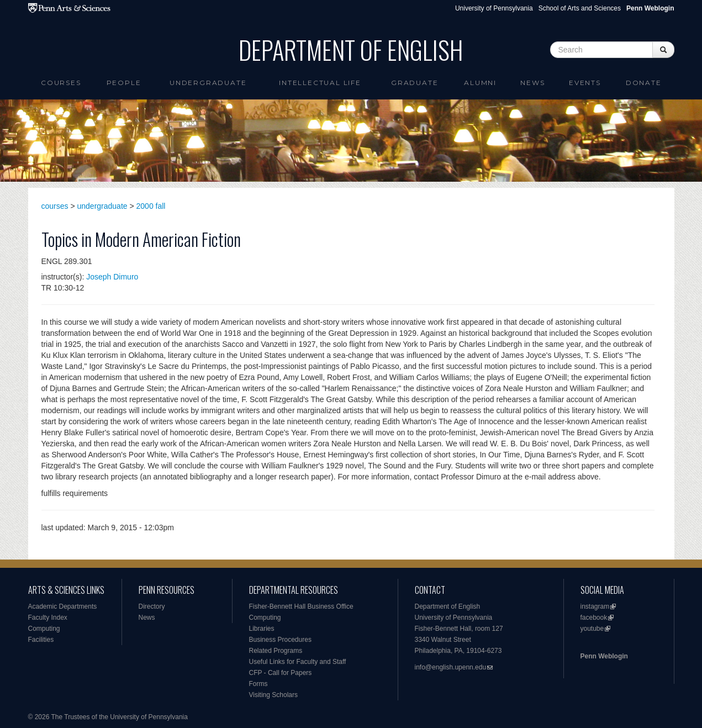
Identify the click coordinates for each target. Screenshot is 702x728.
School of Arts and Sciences (580, 8)
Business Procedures (280, 640)
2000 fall (151, 206)
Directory (152, 606)
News (532, 83)
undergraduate (102, 206)
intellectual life (320, 83)
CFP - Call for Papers (281, 673)
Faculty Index (48, 618)
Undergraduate (208, 83)
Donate (644, 83)
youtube (592, 629)
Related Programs (276, 651)
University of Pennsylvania (494, 8)
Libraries (262, 629)
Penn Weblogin (604, 656)
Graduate (415, 83)
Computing (44, 629)
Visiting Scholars (274, 695)
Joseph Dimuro (112, 277)
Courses (61, 83)
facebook (594, 618)
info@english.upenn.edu (451, 667)
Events (585, 83)
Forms (258, 684)
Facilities (41, 640)
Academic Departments (63, 606)
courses (55, 206)
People (124, 83)
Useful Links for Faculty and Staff (298, 662)
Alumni (480, 83)
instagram (595, 606)
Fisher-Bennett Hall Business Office (301, 606)
